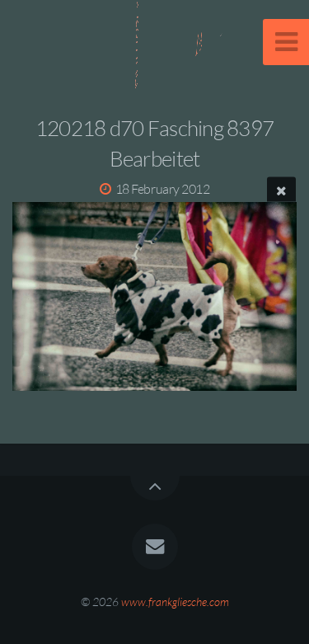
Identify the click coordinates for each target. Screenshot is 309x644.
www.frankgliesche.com (175, 602)
